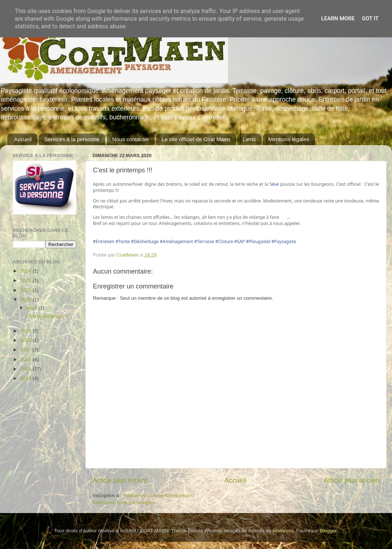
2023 (26, 280)
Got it (370, 19)
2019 (26, 331)
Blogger (328, 531)
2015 (26, 369)
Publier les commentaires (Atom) (159, 495)
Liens (249, 139)
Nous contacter (130, 139)
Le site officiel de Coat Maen (196, 139)
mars (32, 308)
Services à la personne (72, 139)
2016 (26, 359)
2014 (26, 378)
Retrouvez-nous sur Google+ (124, 502)
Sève (274, 184)
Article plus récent (120, 480)
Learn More (338, 19)
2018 (26, 340)
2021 (26, 290)
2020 (26, 300)
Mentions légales (289, 139)
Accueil (23, 139)
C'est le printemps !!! (47, 316)
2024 (26, 271)
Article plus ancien (352, 480)
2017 (26, 350)
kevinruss (283, 531)
